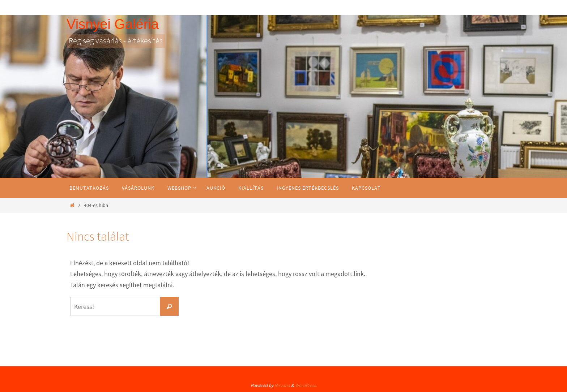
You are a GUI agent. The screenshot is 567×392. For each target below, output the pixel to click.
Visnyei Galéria (113, 24)
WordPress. (306, 385)
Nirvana (282, 385)
